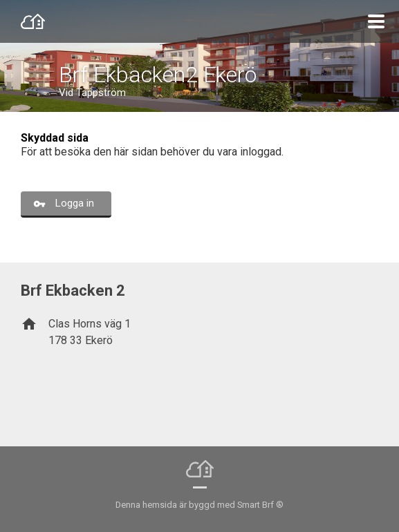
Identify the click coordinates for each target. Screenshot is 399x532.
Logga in (75, 203)
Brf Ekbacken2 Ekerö (158, 75)
